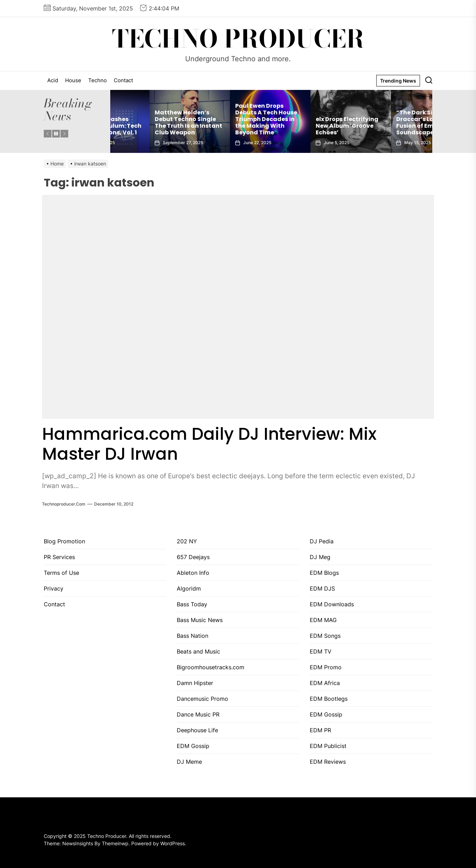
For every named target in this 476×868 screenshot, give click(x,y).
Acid (53, 80)
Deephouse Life (197, 730)
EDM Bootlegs (329, 699)
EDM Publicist (328, 746)
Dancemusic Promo (202, 699)
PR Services (59, 557)
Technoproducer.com (64, 504)
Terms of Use (61, 573)
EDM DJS (322, 588)
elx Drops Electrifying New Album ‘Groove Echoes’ (388, 126)
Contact (123, 80)
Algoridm (189, 588)
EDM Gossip (193, 746)
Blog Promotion (64, 541)
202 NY (187, 541)
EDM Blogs (324, 573)
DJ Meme (189, 762)
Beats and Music (198, 651)
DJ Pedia (322, 541)
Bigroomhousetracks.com (211, 667)
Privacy (54, 588)
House (73, 80)
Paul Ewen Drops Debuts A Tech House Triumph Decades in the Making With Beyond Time (307, 119)
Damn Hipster (195, 683)
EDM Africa (325, 683)
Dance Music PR (198, 714)
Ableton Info (193, 573)
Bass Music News (200, 620)
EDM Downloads (332, 604)
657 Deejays (193, 557)
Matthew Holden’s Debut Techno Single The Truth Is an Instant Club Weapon (230, 123)
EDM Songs (325, 636)
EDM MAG (323, 620)
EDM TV (321, 651)
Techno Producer (238, 39)
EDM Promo (326, 667)
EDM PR (320, 730)
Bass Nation (192, 636)
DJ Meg (320, 557)
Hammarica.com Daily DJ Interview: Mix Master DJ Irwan (209, 444)
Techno (97, 80)
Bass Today (192, 604)
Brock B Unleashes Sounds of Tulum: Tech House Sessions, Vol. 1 (149, 126)
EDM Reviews (328, 762)
